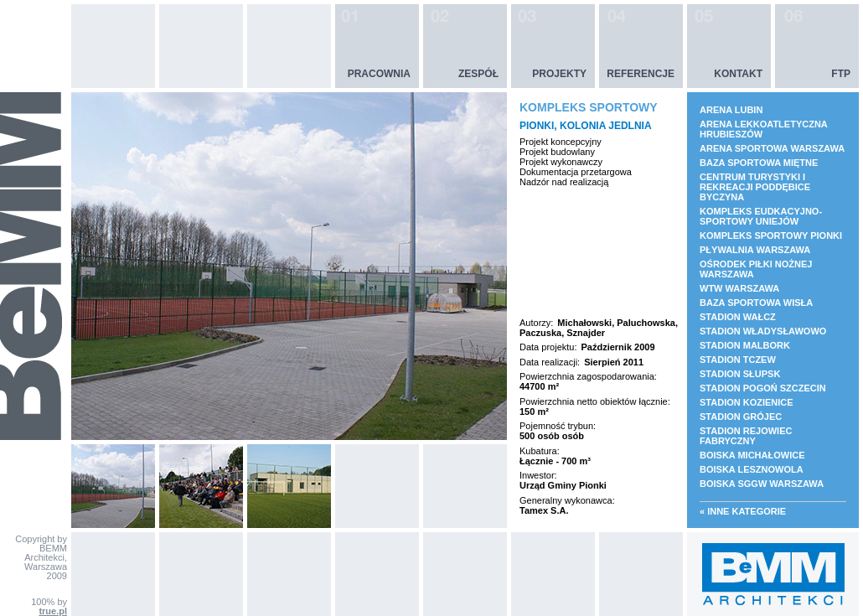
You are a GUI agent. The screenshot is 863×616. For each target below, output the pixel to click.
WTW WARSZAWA (739, 288)
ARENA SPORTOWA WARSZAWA (772, 148)
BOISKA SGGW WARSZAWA (762, 484)
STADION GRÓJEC (741, 417)
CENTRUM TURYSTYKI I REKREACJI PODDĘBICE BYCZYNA (755, 187)
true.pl (53, 611)
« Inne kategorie (743, 511)
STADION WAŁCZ (738, 317)
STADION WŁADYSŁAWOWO (763, 331)
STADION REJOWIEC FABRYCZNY (746, 436)
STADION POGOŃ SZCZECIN (763, 388)
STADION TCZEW (738, 360)
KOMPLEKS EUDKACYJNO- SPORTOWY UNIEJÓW (761, 216)
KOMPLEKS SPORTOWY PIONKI (771, 236)
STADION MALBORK (745, 345)
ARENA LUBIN (731, 110)
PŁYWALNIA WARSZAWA (755, 250)
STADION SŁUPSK (740, 374)
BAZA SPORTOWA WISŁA (756, 303)
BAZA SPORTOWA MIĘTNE (759, 163)
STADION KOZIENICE (747, 402)
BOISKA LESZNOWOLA (752, 469)
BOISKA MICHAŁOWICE (752, 455)
